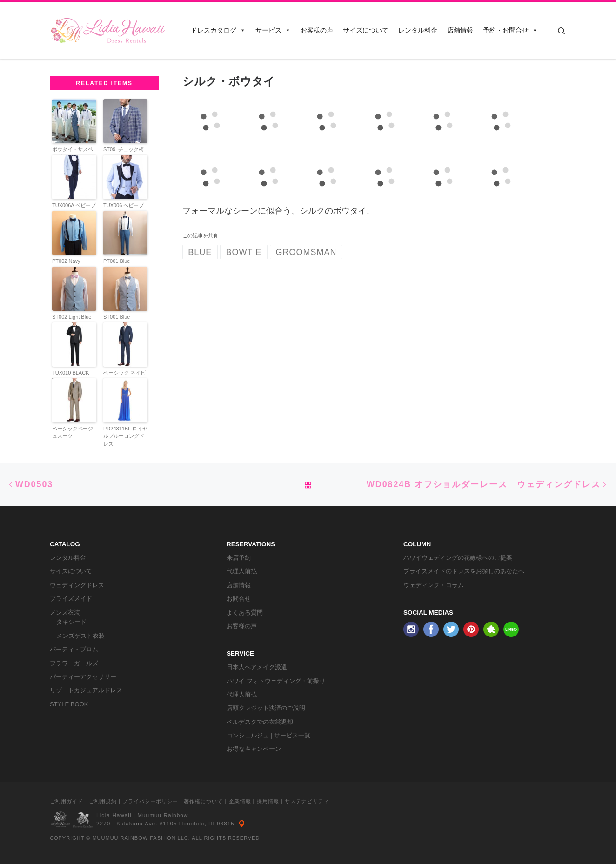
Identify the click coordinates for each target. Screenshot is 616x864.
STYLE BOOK (69, 704)
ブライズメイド (71, 599)
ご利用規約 (103, 801)
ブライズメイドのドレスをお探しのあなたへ (464, 571)
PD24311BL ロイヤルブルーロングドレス (125, 436)
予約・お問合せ (510, 30)
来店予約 (239, 558)
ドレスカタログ (218, 30)
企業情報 (240, 801)
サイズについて (366, 30)
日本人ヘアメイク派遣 (257, 667)
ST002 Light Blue (72, 317)
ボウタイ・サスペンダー (73, 153)
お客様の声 (317, 30)
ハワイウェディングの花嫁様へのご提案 (458, 558)
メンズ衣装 (65, 613)
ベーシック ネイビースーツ (124, 377)
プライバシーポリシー (150, 801)
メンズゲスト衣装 (80, 636)
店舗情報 (460, 30)
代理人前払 (242, 571)
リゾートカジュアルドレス (86, 690)
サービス (273, 30)
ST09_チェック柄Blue (124, 153)
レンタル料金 (418, 30)
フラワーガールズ (74, 663)
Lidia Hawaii (114, 815)
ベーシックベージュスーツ (73, 432)
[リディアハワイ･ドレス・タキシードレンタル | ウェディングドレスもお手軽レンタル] (108, 29)
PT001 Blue (117, 261)
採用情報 (268, 801)
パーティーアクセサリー (83, 677)
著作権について (203, 801)
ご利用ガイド (67, 801)
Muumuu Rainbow (163, 815)
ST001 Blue (117, 317)
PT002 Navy (66, 261)
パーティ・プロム (74, 649)
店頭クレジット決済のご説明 (266, 708)
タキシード (71, 622)
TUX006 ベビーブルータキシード (124, 209)
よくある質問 (245, 613)
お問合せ (239, 599)
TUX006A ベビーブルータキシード (74, 209)
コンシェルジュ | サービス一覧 (268, 735)
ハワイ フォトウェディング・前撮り (276, 681)
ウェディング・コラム (434, 585)
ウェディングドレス (77, 585)
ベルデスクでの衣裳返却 (260, 722)
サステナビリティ (307, 801)
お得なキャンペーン (254, 749)
